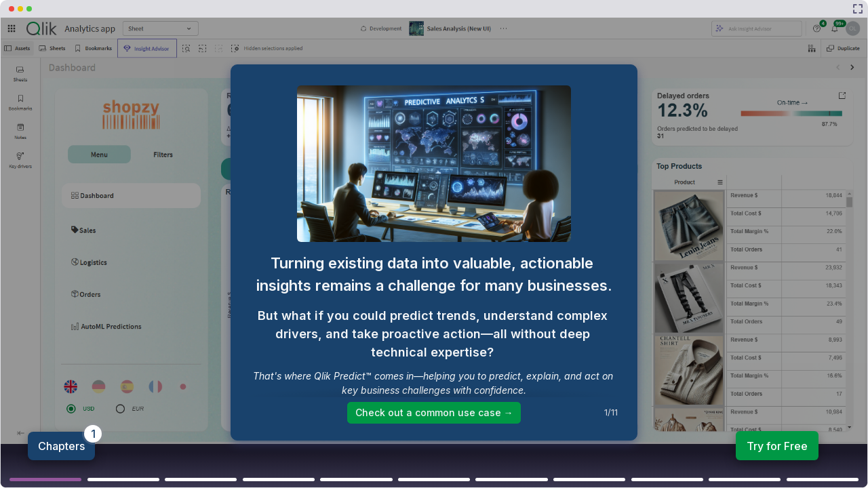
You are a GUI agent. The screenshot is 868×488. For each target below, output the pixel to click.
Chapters (61, 446)
